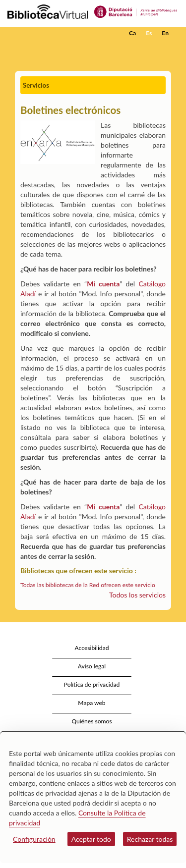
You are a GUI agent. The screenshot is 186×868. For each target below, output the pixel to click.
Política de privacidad (92, 684)
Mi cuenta (103, 284)
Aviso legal (92, 666)
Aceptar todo (91, 839)
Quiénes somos (92, 721)
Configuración (34, 839)
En (165, 33)
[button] (165, 48)
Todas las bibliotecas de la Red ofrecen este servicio (88, 585)
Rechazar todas (150, 839)
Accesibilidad (92, 648)
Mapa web (92, 703)
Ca (132, 33)
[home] (57, 33)
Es (149, 33)
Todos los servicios (137, 595)
